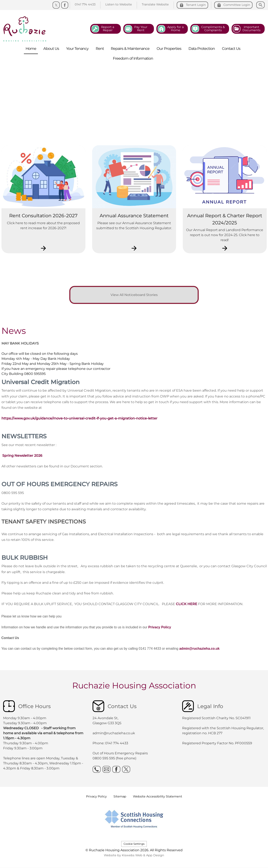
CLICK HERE (187, 604)
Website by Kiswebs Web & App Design (134, 855)
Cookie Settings (134, 844)
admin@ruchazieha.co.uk (199, 649)
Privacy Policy (160, 627)
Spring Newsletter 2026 (22, 456)
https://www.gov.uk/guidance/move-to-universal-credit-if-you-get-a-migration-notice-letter (79, 418)
